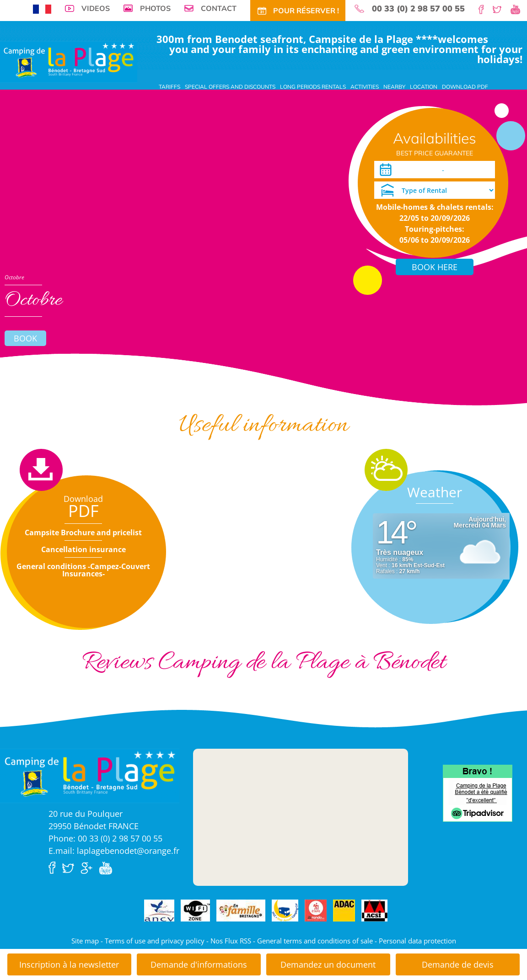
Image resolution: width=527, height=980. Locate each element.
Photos (155, 8)
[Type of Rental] (435, 190)
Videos (96, 8)
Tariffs (169, 87)
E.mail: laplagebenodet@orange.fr (114, 851)
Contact (219, 8)
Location (424, 87)
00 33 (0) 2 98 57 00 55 (418, 9)
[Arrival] (416, 170)
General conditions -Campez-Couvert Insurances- (83, 570)
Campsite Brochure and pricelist (83, 533)
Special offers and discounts (230, 87)
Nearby (394, 87)
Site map (85, 941)
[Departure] (471, 170)
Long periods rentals (313, 87)
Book (25, 338)
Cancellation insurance (83, 549)
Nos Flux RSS (231, 941)
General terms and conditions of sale (315, 941)
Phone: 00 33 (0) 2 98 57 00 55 (105, 838)
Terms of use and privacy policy (155, 941)
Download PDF (465, 87)
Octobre (14, 277)
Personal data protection (417, 941)
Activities (365, 87)
